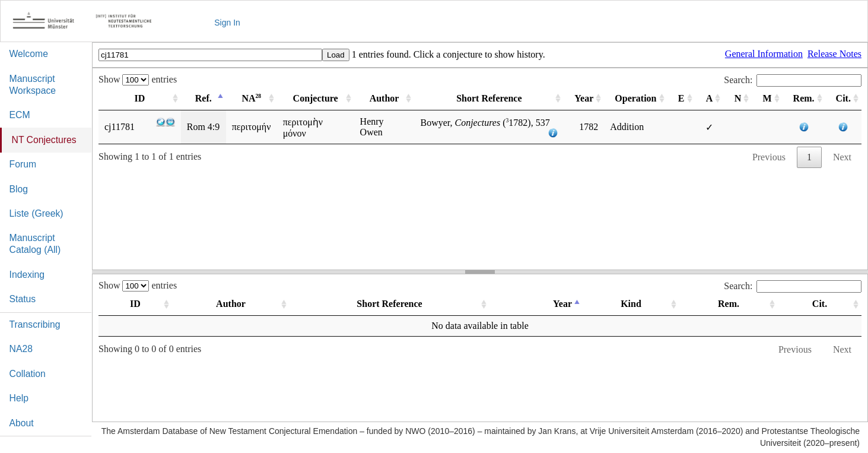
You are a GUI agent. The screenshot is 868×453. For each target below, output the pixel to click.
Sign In (227, 23)
